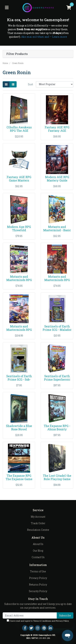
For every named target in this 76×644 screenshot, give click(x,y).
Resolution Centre (38, 530)
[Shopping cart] (69, 8)
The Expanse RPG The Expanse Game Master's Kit (19, 479)
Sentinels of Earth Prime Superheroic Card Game (57, 379)
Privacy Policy (38, 578)
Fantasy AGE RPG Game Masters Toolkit (19, 180)
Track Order (38, 523)
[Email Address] (30, 615)
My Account (38, 517)
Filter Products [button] (17, 54)
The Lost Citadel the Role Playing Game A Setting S (57, 479)
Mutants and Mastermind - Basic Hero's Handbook (57, 230)
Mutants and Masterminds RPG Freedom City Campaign (19, 331)
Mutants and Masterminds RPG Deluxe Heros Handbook (57, 282)
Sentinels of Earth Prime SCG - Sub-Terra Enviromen (19, 379)
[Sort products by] (55, 84)
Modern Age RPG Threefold (19, 228)
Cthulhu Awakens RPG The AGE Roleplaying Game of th (19, 132)
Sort (30, 84)
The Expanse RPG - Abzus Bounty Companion (57, 429)
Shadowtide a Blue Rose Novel (19, 427)
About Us (38, 544)
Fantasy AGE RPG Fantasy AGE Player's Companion (57, 131)
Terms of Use (38, 571)
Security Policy (38, 591)
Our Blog (38, 551)
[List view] (13, 84)
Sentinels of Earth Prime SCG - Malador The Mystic (57, 330)
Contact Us (38, 557)
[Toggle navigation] (7, 8)
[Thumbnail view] (6, 84)
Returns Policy (38, 585)
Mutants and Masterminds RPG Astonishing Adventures (19, 282)
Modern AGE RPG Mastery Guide (57, 179)
